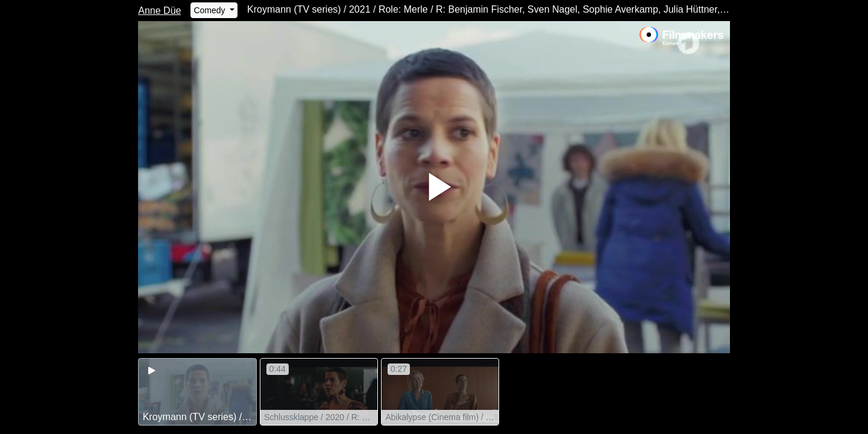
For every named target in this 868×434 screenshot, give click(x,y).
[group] (197, 392)
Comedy (210, 10)
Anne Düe (159, 11)
